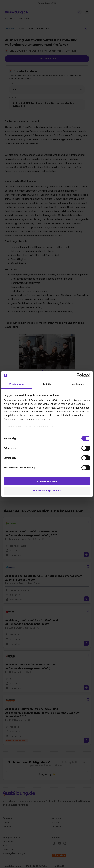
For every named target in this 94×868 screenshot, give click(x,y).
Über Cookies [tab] (77, 384)
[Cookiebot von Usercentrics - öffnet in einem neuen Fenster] (77, 375)
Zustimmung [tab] (17, 384)
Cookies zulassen (47, 481)
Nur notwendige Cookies (47, 491)
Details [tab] (47, 384)
